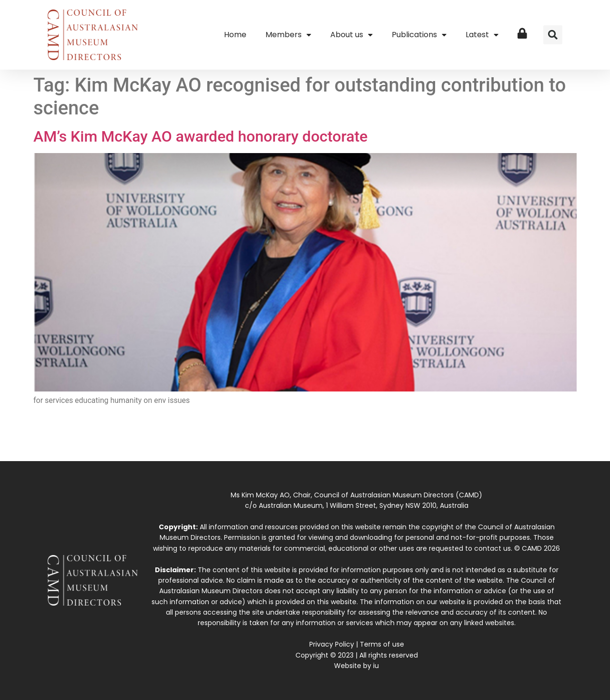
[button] (553, 35)
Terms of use (382, 644)
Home (235, 35)
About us (351, 35)
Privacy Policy (332, 644)
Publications (419, 35)
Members (288, 35)
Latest (482, 35)
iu (376, 666)
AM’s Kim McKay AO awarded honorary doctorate (201, 136)
